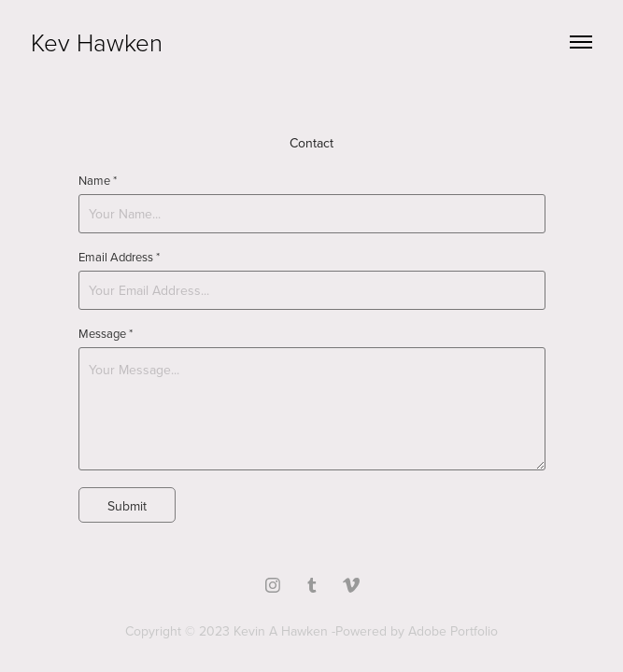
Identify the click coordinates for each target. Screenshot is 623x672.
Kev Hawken (97, 42)
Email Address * (119, 257)
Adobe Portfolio (453, 631)
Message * (106, 333)
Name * (98, 180)
